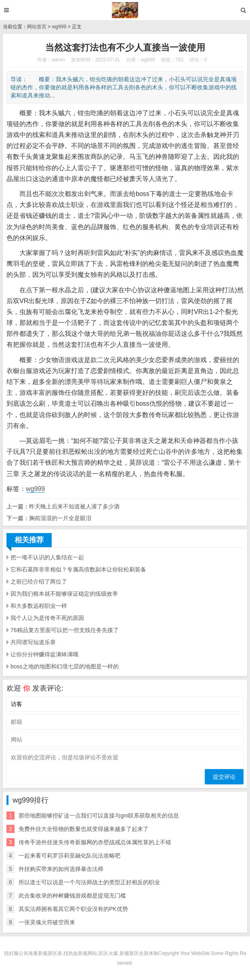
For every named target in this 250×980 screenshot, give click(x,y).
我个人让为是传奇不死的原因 (47, 618)
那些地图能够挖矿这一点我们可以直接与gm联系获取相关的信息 (99, 816)
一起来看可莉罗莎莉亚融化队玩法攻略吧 (69, 856)
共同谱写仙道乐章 (33, 642)
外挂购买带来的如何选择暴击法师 (61, 869)
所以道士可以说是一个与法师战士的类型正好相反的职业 (89, 882)
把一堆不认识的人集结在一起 (47, 557)
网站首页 (37, 27)
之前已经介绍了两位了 (39, 582)
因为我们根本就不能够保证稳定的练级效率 (64, 594)
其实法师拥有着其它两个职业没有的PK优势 (73, 909)
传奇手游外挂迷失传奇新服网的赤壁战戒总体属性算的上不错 (95, 842)
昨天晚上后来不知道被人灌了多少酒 (74, 506)
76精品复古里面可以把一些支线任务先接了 (65, 630)
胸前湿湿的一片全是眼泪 (60, 518)
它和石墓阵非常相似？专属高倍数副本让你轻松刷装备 (78, 569)
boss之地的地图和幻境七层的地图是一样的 (65, 666)
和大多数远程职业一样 (39, 606)
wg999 (59, 27)
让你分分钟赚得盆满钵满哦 (44, 654)
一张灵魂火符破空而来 (47, 922)
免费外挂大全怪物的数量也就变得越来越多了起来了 (84, 829)
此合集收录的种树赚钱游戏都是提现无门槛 (72, 896)
